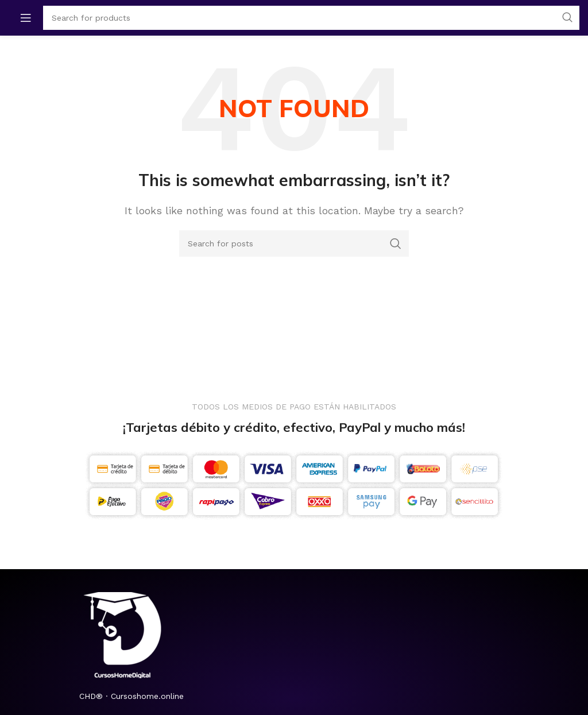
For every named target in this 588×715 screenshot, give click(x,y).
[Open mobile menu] (26, 18)
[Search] (294, 244)
